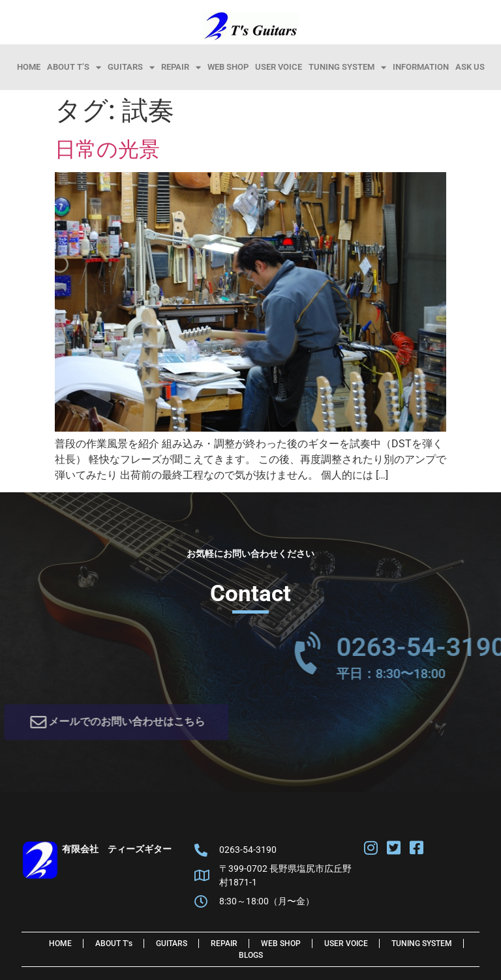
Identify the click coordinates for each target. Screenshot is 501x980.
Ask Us (470, 67)
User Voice (279, 67)
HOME (29, 67)
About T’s (74, 67)
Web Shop (228, 67)
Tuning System (347, 67)
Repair (181, 67)
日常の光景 (107, 149)
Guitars (131, 67)
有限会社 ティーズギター (117, 849)
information (421, 67)
